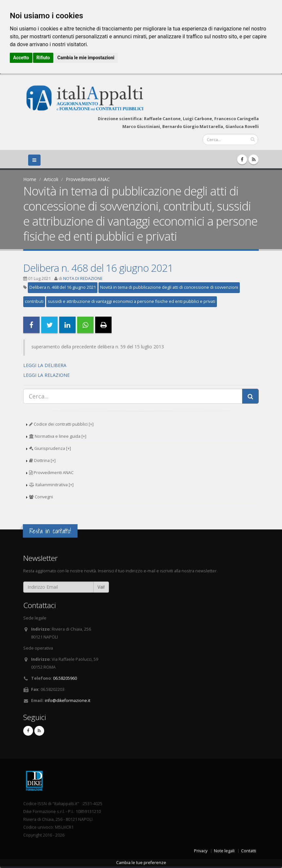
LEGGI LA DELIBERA (45, 365)
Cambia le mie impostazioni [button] (86, 58)
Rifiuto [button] (43, 58)
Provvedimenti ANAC (88, 179)
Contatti (249, 851)
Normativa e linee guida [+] (58, 436)
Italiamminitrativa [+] (51, 485)
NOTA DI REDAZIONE (83, 278)
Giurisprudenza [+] (50, 448)
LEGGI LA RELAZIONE (46, 375)
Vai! (101, 587)
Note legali (224, 851)
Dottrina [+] (42, 461)
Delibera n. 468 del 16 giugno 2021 (98, 268)
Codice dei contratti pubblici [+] (61, 424)
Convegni (41, 497)
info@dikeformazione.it (68, 701)
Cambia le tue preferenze (141, 863)
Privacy (201, 851)
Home (30, 179)
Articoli (51, 179)
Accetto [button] (21, 58)
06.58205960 (65, 678)
